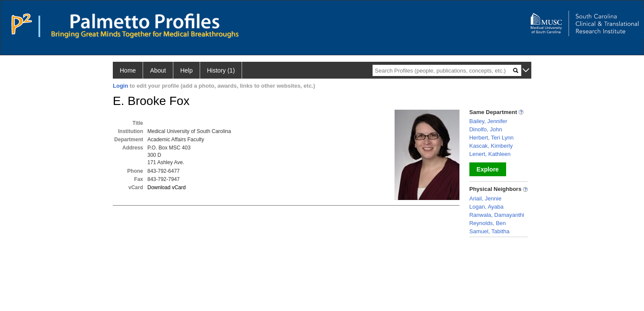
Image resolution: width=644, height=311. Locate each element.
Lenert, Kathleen (490, 154)
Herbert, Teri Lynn (492, 138)
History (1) (221, 70)
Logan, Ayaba (486, 207)
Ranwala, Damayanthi (497, 215)
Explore (488, 169)
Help (187, 70)
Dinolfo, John (486, 129)
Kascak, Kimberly (491, 146)
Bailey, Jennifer (488, 121)
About (158, 70)
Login (120, 86)
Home (128, 70)
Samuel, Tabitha (489, 231)
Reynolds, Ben (488, 223)
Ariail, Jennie (485, 198)
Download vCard (167, 187)
